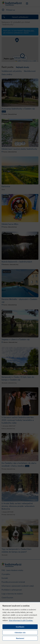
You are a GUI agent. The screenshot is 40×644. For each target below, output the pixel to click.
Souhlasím (20, 627)
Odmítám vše (20, 632)
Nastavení (20, 638)
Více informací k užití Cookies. (21, 620)
